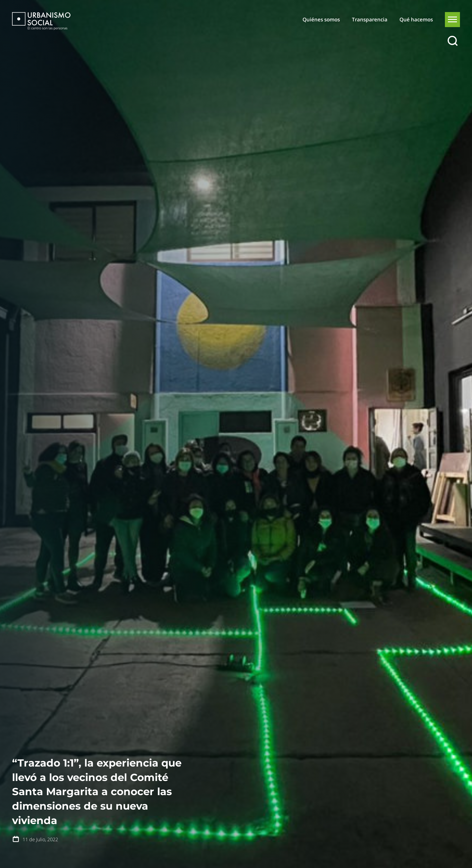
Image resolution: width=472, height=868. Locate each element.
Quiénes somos (321, 19)
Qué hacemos (416, 19)
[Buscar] (452, 41)
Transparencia (370, 19)
